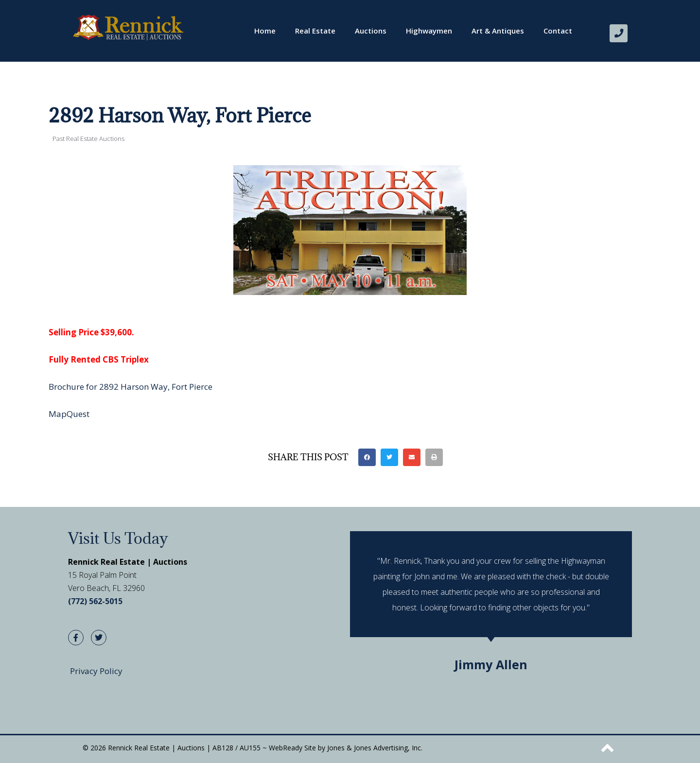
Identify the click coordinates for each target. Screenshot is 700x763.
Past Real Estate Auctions (88, 138)
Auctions (371, 31)
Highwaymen (429, 31)
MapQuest (69, 413)
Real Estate (315, 31)
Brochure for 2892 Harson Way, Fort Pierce (131, 386)
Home (265, 31)
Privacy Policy (96, 670)
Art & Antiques (498, 31)
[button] (367, 457)
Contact (558, 31)
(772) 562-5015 (95, 601)
